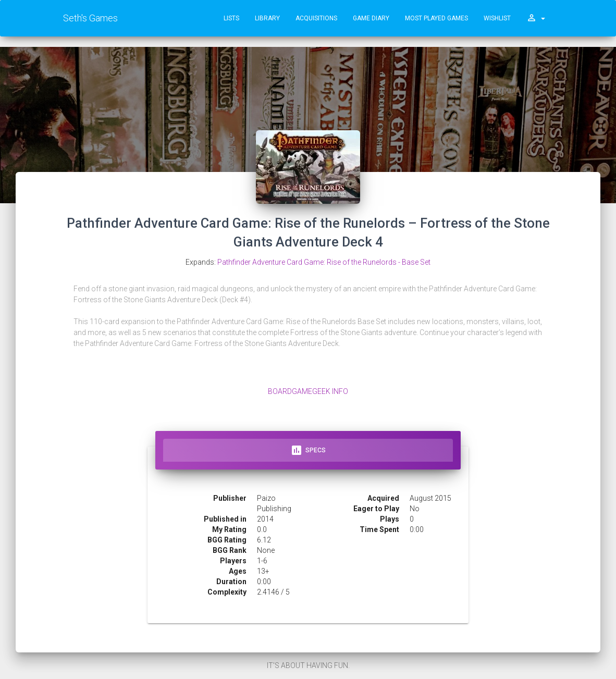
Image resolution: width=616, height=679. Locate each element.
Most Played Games (436, 18)
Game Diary (371, 18)
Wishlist (497, 18)
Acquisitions (316, 18)
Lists (231, 18)
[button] (536, 18)
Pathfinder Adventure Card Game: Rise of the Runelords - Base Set (324, 262)
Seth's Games (90, 18)
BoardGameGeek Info (308, 391)
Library (267, 18)
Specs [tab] (308, 450)
